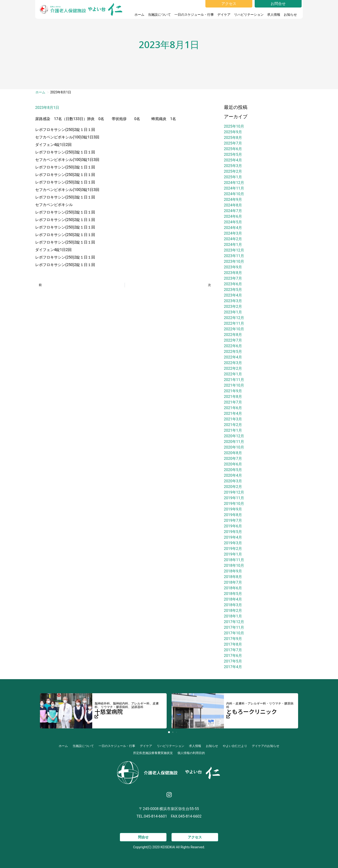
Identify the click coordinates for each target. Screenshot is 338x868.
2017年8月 (233, 644)
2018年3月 (233, 605)
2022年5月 (233, 352)
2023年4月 (233, 295)
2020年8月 (233, 453)
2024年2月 (233, 239)
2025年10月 (234, 126)
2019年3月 (233, 543)
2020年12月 (234, 436)
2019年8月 (233, 515)
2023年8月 (233, 273)
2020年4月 (233, 475)
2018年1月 (233, 616)
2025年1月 (233, 177)
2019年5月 (233, 532)
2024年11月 (234, 188)
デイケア (224, 15)
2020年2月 (233, 487)
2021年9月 (233, 391)
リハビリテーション (249, 15)
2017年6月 (233, 656)
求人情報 (274, 15)
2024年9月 (233, 200)
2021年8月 (233, 397)
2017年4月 (233, 667)
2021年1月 (233, 430)
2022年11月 (234, 323)
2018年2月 (233, 611)
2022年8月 (233, 335)
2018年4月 (233, 599)
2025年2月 (233, 171)
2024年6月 (233, 216)
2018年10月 (234, 565)
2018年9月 (233, 571)
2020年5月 (233, 470)
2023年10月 (234, 261)
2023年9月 (233, 267)
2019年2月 (233, 549)
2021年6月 (233, 408)
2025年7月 (233, 143)
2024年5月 (233, 222)
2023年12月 (234, 250)
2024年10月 (234, 194)
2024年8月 (233, 205)
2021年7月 (233, 402)
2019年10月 (234, 504)
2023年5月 (233, 290)
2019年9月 (233, 509)
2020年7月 (233, 459)
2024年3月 (233, 233)
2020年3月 (233, 481)
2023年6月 (233, 284)
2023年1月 (233, 312)
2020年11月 (234, 442)
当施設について (159, 15)
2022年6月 (233, 346)
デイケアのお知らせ (266, 746)
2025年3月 (233, 166)
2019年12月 (234, 492)
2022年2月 (233, 368)
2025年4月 (233, 160)
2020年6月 (233, 464)
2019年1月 (233, 554)
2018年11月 (234, 560)
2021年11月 (234, 380)
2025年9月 (233, 132)
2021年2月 (233, 425)
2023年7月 (233, 278)
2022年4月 (233, 357)
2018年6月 (233, 588)
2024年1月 (233, 245)
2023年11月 (234, 256)
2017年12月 (234, 622)
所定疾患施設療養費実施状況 (153, 753)
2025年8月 (233, 138)
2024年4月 (233, 228)
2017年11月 (234, 627)
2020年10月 (234, 447)
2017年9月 (233, 639)
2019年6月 (233, 526)
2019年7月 (233, 520)
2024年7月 (233, 211)
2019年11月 (234, 498)
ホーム (139, 15)
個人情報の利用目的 (191, 753)
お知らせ (292, 15)
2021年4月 (233, 413)
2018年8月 (233, 577)
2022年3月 (233, 363)
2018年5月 (233, 594)
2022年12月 (234, 318)
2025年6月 (233, 149)
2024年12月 (234, 183)
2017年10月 (234, 633)
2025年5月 (233, 154)
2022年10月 (234, 329)
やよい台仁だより (235, 746)
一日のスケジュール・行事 (194, 15)
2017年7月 (233, 650)
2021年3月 (233, 419)
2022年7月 (233, 340)
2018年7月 (233, 582)
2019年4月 (233, 537)
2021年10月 (234, 385)
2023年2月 (233, 306)
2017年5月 (233, 661)
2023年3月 (233, 301)
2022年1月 (233, 374)
